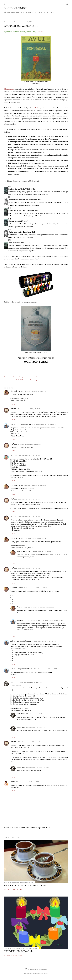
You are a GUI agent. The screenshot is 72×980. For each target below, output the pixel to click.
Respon (13, 404)
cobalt (46, 974)
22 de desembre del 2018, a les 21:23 (45, 669)
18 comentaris (18, 955)
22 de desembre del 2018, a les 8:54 (29, 499)
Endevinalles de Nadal (18, 951)
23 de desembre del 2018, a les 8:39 (29, 742)
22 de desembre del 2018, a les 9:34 (35, 538)
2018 (21, 380)
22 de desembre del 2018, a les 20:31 (35, 588)
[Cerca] (67, 4)
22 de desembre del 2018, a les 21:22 (52, 620)
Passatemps (34, 380)
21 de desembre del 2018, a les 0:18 (35, 391)
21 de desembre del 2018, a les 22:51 (35, 485)
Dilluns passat (9, 89)
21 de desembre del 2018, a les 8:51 (29, 409)
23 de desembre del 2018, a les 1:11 (37, 727)
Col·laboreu (27, 12)
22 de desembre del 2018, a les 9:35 (42, 551)
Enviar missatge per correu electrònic (25, 377)
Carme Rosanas (17, 391)
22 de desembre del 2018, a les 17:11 (29, 568)
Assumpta (14, 682)
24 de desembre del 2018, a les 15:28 (28, 782)
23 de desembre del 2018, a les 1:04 (31, 682)
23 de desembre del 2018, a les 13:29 (38, 767)
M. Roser (14, 456)
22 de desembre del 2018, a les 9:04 (29, 517)
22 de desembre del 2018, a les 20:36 (46, 641)
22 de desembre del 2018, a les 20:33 (42, 607)
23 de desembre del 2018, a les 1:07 (37, 714)
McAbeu (26, 380)
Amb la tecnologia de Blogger (36, 969)
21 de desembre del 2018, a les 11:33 (45, 424)
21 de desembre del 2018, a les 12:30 (29, 444)
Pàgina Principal (12, 12)
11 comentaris (17, 889)
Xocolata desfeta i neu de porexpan (26, 885)
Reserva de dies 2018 (44, 12)
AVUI (36, 108)
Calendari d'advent (15, 8)
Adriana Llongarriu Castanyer (22, 424)
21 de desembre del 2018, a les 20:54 (30, 456)
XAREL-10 (40, 32)
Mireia (13, 782)
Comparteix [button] (8, 377)
